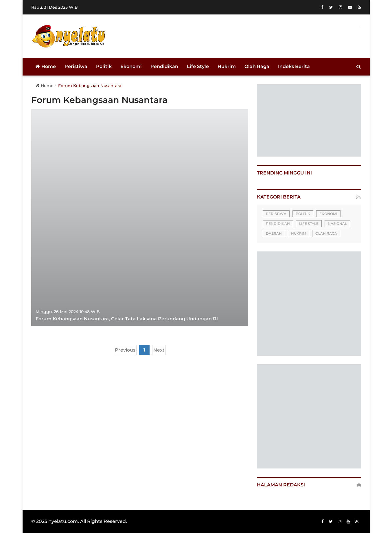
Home (46, 66)
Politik (104, 66)
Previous (125, 350)
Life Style (198, 66)
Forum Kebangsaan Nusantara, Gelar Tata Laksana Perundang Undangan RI (127, 319)
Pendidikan (164, 66)
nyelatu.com (63, 521)
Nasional (337, 224)
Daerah (274, 233)
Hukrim (227, 66)
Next (159, 350)
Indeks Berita (294, 66)
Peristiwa (76, 66)
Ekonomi (131, 66)
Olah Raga (257, 66)
